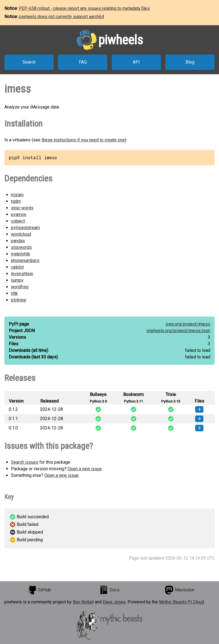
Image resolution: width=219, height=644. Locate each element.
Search (29, 62)
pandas (18, 241)
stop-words (22, 208)
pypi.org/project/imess (188, 324)
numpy (17, 280)
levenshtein (22, 274)
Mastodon (180, 590)
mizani (17, 195)
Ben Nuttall (83, 602)
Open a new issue (85, 469)
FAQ (83, 62)
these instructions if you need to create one (83, 140)
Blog (190, 62)
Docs (109, 590)
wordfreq (20, 287)
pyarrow (19, 214)
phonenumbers (25, 260)
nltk (14, 293)
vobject (18, 221)
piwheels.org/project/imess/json (178, 331)
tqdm (16, 201)
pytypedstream (25, 228)
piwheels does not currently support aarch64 (61, 17)
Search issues (25, 462)
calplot (17, 267)
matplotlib (21, 254)
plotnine (19, 300)
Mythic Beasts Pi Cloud (181, 602)
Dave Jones (114, 602)
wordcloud (21, 234)
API (136, 62)
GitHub (39, 590)
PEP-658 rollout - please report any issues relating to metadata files (84, 8)
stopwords (21, 247)
